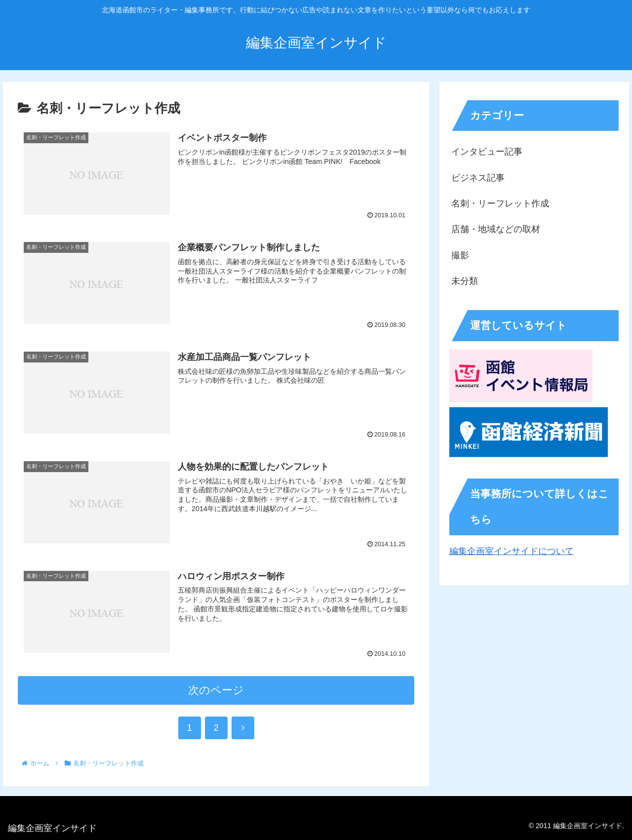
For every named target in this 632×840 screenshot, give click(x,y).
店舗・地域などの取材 (496, 229)
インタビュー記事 (487, 152)
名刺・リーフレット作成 (500, 203)
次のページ (216, 690)
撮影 (460, 255)
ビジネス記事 (478, 178)
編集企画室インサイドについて (512, 551)
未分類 (465, 281)
